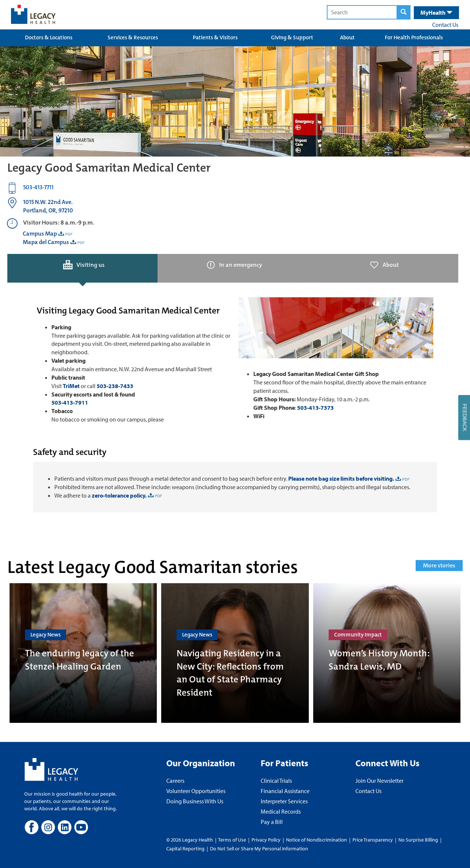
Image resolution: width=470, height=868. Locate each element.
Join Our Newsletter (379, 781)
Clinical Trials (276, 781)
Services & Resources (133, 37)
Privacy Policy (266, 840)
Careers (175, 781)
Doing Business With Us (195, 801)
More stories (439, 565)
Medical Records (281, 811)
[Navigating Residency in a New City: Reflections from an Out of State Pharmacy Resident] (235, 653)
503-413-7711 (38, 187)
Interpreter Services (284, 801)
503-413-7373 (315, 408)
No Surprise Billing (418, 840)
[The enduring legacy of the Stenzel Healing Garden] (83, 653)
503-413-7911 (70, 402)
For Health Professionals (414, 37)
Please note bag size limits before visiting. (341, 478)
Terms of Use (233, 840)
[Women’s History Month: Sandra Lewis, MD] (387, 653)
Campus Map (40, 234)
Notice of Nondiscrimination (317, 840)
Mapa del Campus (46, 242)
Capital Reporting (185, 849)
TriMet (71, 386)
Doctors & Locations (49, 37)
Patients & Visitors (215, 37)
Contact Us (445, 25)
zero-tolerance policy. (119, 495)
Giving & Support (292, 37)
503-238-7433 (115, 386)
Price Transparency (373, 840)
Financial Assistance (285, 791)
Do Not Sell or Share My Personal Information (259, 849)
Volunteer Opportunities (196, 791)
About (347, 37)
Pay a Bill (272, 822)
